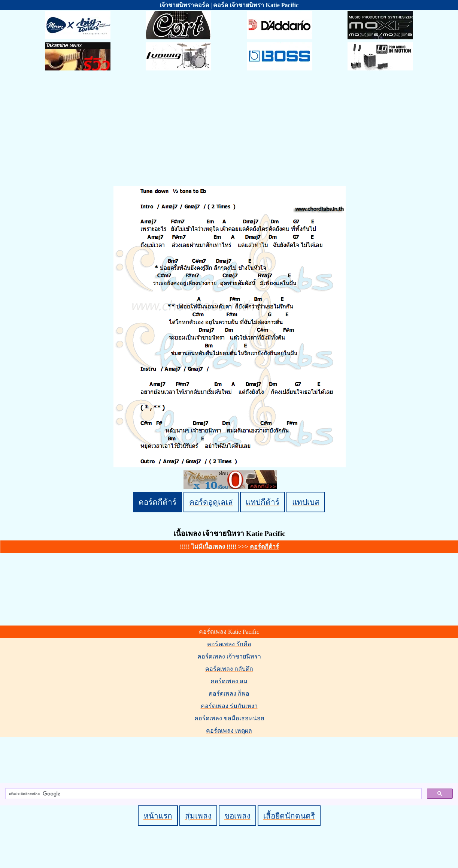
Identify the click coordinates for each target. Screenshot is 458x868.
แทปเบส (306, 502)
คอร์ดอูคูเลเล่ (211, 502)
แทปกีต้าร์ (263, 502)
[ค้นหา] (213, 794)
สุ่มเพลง (198, 816)
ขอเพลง (237, 816)
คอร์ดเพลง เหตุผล (229, 731)
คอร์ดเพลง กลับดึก (229, 669)
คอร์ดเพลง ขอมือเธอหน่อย (229, 718)
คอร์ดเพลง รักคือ (229, 644)
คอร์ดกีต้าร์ (157, 502)
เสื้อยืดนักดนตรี (289, 816)
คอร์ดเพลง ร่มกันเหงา (229, 706)
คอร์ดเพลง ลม (229, 681)
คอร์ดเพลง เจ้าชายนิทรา (229, 656)
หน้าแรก (158, 816)
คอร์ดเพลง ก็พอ (229, 694)
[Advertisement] (229, 130)
